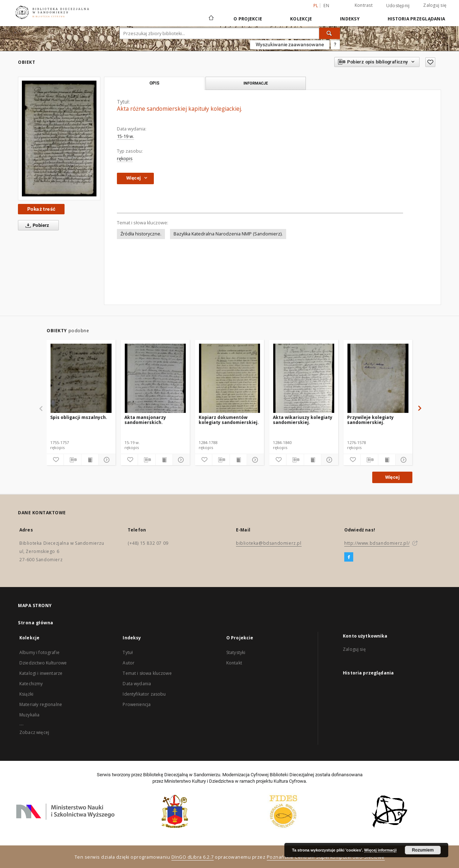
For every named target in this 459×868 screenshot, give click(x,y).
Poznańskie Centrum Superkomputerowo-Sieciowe (326, 857)
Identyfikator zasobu (144, 694)
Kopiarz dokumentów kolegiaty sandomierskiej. (229, 420)
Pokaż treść (41, 209)
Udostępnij (398, 6)
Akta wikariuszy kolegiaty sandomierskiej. (303, 420)
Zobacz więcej (34, 732)
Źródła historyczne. (141, 234)
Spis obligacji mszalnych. (79, 417)
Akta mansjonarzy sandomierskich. (145, 420)
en (326, 6)
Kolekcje (301, 19)
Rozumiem (423, 850)
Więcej (392, 477)
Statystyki (236, 652)
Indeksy (350, 19)
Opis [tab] (154, 83)
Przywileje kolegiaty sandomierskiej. (370, 420)
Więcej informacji (380, 850)
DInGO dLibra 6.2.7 (193, 857)
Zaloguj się (435, 5)
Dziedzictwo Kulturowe (43, 663)
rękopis (125, 159)
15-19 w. (126, 136)
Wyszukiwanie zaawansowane (290, 44)
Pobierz (36, 225)
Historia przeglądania (416, 19)
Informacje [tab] (256, 83)
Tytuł (128, 652)
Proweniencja (137, 704)
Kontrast (364, 5)
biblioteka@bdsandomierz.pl (269, 543)
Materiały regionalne (41, 704)
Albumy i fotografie (39, 652)
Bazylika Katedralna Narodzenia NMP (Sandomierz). (228, 234)
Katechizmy (31, 684)
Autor (129, 663)
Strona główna (36, 623)
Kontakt (234, 663)
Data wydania (137, 684)
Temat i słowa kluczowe (147, 673)
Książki (26, 694)
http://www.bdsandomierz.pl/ (377, 543)
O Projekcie (248, 19)
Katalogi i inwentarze (41, 673)
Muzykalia (29, 715)
